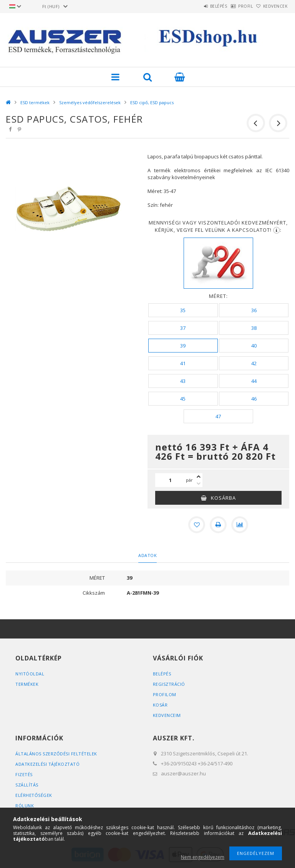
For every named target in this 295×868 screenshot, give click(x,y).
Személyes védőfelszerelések (90, 102)
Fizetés (24, 774)
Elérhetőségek (34, 795)
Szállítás (27, 785)
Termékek (27, 684)
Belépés (199, 6)
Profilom (165, 694)
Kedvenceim (167, 715)
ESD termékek (35, 102)
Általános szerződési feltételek (56, 754)
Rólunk (25, 806)
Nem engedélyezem (203, 857)
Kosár (160, 705)
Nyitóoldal (30, 674)
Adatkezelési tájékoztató (47, 764)
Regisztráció (169, 684)
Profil (234, 6)
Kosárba (223, 498)
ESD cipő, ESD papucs (152, 102)
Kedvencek (272, 6)
